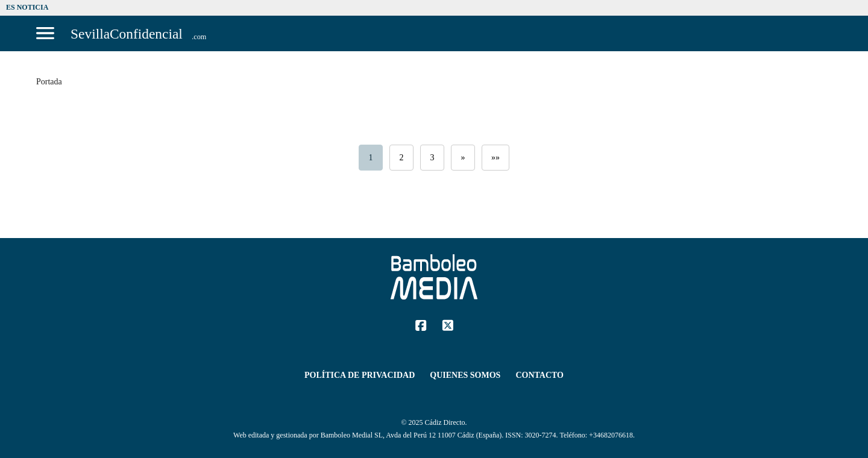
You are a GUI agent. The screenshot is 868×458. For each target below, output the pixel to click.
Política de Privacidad (360, 375)
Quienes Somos (465, 375)
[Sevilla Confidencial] (139, 33)
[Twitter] (448, 325)
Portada (49, 82)
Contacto (539, 375)
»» (495, 158)
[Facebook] (421, 325)
